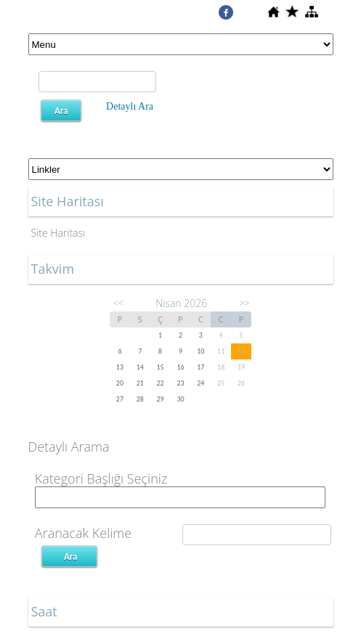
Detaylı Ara (130, 106)
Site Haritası (58, 233)
